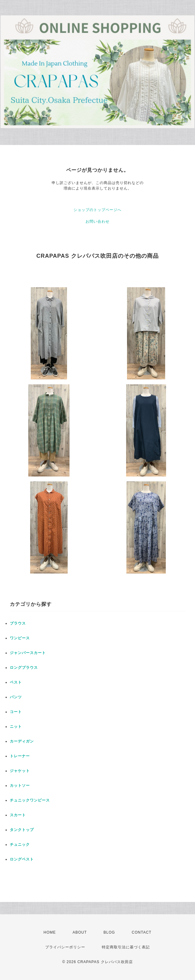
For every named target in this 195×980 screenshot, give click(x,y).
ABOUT (80, 932)
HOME (50, 932)
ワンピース (20, 638)
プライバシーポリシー (65, 947)
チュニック (20, 845)
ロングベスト (22, 859)
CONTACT (141, 932)
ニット (16, 727)
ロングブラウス (24, 668)
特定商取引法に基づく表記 (126, 947)
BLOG (109, 932)
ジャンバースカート (28, 653)
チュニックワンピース (30, 800)
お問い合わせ (97, 221)
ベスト (16, 682)
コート (16, 712)
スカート (18, 815)
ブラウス (18, 623)
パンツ (16, 697)
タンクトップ (22, 830)
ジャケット (20, 771)
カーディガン (22, 741)
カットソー (20, 786)
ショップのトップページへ (97, 210)
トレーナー (20, 756)
